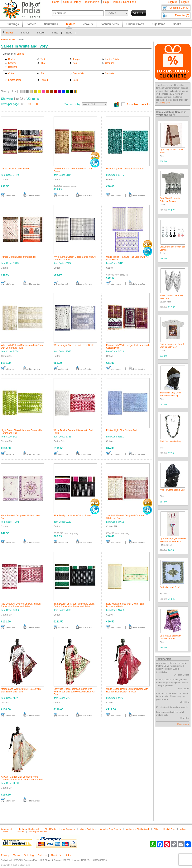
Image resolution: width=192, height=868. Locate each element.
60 (30, 104)
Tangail (76, 59)
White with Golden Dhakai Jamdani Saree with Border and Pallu (22, 347)
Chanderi (110, 63)
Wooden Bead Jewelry (111, 829)
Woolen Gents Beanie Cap (172, 490)
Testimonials (92, 2)
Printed (44, 80)
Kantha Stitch (112, 59)
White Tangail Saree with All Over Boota (74, 345)
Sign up (173, 2)
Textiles (12, 39)
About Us (56, 855)
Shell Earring (51, 829)
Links (68, 855)
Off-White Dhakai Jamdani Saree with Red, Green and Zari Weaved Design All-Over (74, 692)
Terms (17, 855)
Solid (75, 80)
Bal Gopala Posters (38, 831)
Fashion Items (110, 24)
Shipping (29, 855)
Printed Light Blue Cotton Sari (121, 430)
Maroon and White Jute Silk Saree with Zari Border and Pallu (21, 690)
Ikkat (43, 63)
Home (56, 2)
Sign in (185, 2)
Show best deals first (139, 104)
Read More (165, 103)
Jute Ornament (68, 829)
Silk (42, 73)
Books (177, 24)
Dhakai (12, 59)
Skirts (55, 33)
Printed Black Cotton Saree (15, 169)
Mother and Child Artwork (137, 829)
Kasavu (12, 63)
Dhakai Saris (169, 829)
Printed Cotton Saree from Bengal (18, 257)
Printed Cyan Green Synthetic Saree (125, 169)
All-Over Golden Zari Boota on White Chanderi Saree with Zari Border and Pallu (23, 778)
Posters (31, 24)
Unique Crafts (135, 24)
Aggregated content (6, 830)
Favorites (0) (182, 15)
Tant (43, 59)
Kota (75, 63)
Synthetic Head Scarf (170, 587)
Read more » (183, 724)
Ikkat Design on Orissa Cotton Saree (72, 516)
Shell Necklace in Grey (170, 441)
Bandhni (12, 67)
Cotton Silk (78, 73)
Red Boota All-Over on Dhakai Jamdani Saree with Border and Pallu (21, 605)
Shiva (156, 829)
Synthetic (110, 73)
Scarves (25, 33)
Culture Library (72, 2)
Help (106, 2)
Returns (42, 855)
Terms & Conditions (124, 2)
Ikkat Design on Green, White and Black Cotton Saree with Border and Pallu (74, 605)
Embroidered (15, 80)
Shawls (41, 33)
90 (36, 104)
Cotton (12, 73)
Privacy (5, 855)
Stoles (69, 33)
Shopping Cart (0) (179, 8)
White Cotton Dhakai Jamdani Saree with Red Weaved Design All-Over (127, 690)
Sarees (10, 33)
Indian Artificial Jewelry (30, 829)
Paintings (13, 24)
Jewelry (88, 24)
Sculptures (51, 24)
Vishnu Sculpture (88, 829)
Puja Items (158, 24)
